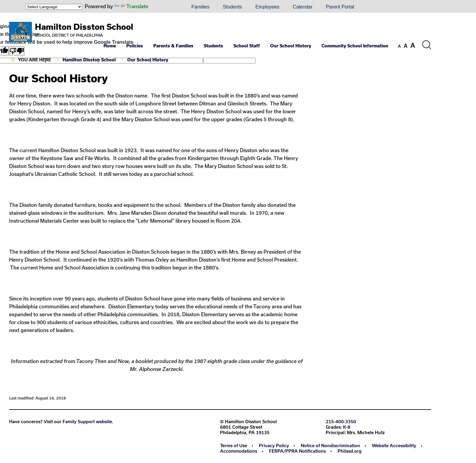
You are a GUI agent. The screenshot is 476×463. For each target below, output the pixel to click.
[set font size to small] (399, 46)
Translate (131, 6)
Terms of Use (234, 446)
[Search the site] (427, 45)
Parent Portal (340, 7)
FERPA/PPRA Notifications (297, 451)
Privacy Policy (274, 446)
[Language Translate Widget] (54, 7)
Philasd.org (350, 451)
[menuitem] (164, 7)
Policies (135, 46)
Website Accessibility (394, 446)
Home (110, 46)
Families (200, 7)
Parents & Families (173, 46)
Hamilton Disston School (84, 27)
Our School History (291, 46)
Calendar (303, 7)
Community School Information (355, 46)
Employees (267, 7)
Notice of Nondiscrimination (330, 446)
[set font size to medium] (406, 46)
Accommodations (239, 451)
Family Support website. (88, 422)
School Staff (247, 46)
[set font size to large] (413, 45)
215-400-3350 (341, 422)
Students (232, 7)
